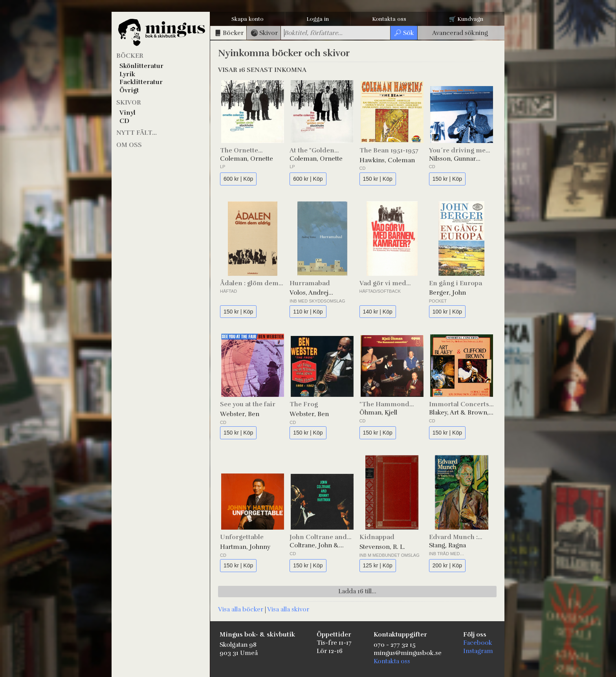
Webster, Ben (240, 414)
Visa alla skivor (288, 609)
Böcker (130, 56)
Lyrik (127, 74)
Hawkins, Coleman (387, 160)
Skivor (129, 103)
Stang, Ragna (447, 545)
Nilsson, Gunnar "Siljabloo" (452, 159)
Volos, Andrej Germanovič (309, 293)
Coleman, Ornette (247, 159)
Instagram (478, 651)
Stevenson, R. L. (382, 547)
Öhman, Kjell (378, 413)
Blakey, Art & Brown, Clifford (459, 413)
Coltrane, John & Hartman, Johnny (315, 546)
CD (124, 121)
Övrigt (129, 90)
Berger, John (447, 293)
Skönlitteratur (141, 66)
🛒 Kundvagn (466, 19)
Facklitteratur (141, 82)
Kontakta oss (389, 19)
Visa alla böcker (241, 609)
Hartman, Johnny (245, 547)
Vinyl (127, 113)
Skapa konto (247, 19)
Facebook (478, 643)
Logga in (318, 19)
